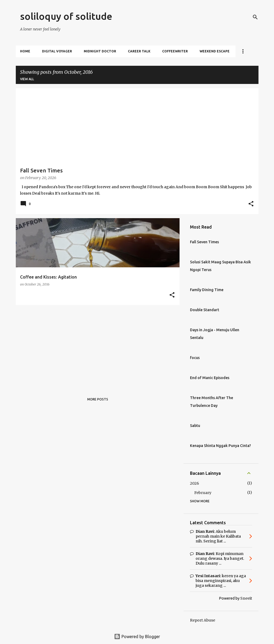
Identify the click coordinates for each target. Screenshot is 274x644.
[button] (251, 204)
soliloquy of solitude (66, 16)
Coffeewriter (175, 51)
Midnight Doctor (100, 51)
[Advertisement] (96, 346)
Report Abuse (203, 620)
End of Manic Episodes (210, 378)
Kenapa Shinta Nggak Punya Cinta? (220, 446)
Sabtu (195, 426)
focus (195, 358)
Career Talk (139, 51)
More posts (98, 399)
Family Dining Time (207, 290)
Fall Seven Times (204, 242)
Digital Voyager (57, 51)
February (203, 493)
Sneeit (246, 598)
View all (27, 79)
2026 (195, 483)
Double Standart (205, 310)
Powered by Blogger (137, 637)
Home (25, 51)
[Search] (255, 17)
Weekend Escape (215, 51)
